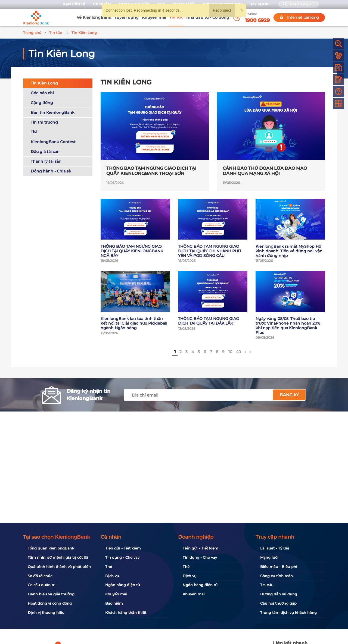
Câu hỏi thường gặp (278, 603)
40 (238, 351)
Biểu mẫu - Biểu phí (279, 567)
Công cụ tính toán (276, 576)
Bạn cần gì (74, 4)
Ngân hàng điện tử (123, 585)
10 (230, 351)
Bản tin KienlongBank (53, 112)
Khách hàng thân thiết (126, 612)
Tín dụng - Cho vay (122, 557)
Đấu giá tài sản (45, 151)
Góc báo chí (42, 92)
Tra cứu (267, 585)
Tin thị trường (44, 121)
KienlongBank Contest (53, 141)
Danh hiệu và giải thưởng (51, 594)
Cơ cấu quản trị (42, 585)
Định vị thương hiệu (46, 612)
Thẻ (109, 567)
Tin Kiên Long (44, 82)
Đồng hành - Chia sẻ (51, 170)
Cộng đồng (42, 102)
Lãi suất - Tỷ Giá (275, 548)
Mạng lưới (269, 557)
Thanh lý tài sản (46, 161)
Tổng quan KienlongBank (51, 548)
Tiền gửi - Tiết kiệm (123, 548)
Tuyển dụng (127, 17)
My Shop (260, 4)
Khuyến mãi (154, 17)
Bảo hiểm (114, 603)
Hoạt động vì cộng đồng (50, 603)
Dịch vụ (112, 576)
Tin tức (176, 17)
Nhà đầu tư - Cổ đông (208, 17)
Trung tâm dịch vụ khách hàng (288, 612)
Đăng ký (289, 394)
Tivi (34, 131)
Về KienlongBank (94, 17)
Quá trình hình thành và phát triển (59, 567)
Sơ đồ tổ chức (40, 576)
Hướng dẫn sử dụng (279, 594)
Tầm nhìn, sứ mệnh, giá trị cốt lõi (58, 557)
